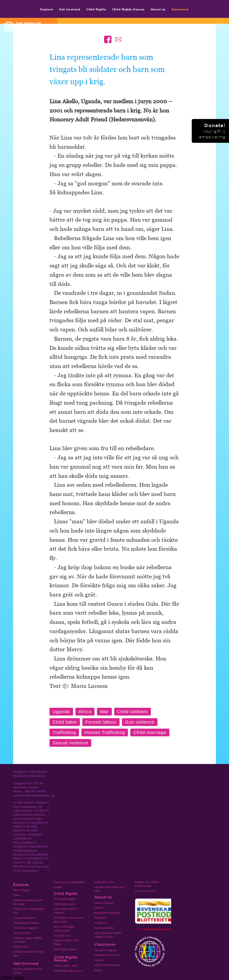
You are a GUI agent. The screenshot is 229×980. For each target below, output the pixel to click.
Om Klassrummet (145, 891)
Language (209, 25)
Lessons (99, 960)
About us (158, 9)
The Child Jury (62, 936)
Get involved (70, 9)
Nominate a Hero (104, 882)
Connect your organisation (69, 882)
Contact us (101, 923)
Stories (98, 970)
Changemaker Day (24, 918)
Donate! (212, 131)
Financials (100, 918)
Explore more (21, 947)
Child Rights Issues (65, 949)
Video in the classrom (107, 965)
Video (17, 895)
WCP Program (22, 890)
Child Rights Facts (65, 904)
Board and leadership (107, 913)
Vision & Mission (104, 903)
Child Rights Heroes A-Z (68, 971)
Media (184, 25)
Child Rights (96, 9)
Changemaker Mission (26, 923)
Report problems (104, 928)
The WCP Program (105, 950)
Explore (47, 9)
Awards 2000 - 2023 (66, 966)
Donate (58, 887)
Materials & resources (107, 955)
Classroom (180, 9)
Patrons (99, 908)
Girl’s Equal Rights (65, 899)
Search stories (22, 933)
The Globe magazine (25, 928)
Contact (166, 25)
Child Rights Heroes (128, 9)
